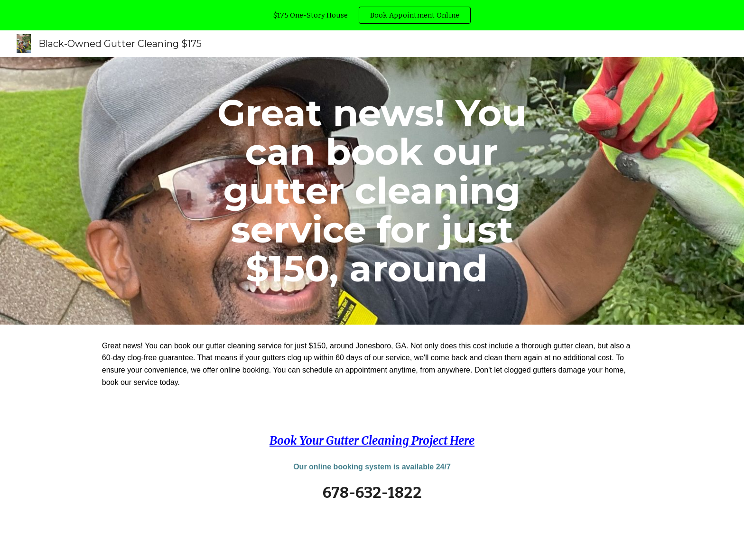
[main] (372, 191)
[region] (372, 15)
